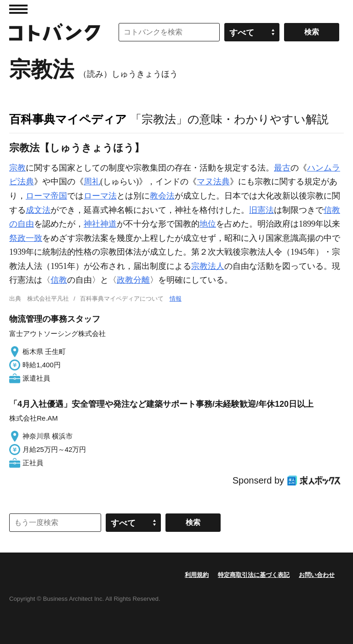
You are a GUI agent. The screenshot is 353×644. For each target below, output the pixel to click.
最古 (282, 168)
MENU (18, 9)
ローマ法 (100, 196)
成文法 (38, 210)
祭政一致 (26, 238)
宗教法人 (208, 266)
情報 (176, 299)
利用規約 (197, 575)
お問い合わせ (317, 575)
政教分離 (133, 280)
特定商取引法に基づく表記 (254, 575)
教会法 (162, 196)
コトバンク (55, 32)
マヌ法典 (213, 182)
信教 (59, 280)
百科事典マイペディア (68, 119)
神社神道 (100, 224)
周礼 (92, 182)
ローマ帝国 (46, 196)
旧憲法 (262, 210)
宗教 (17, 168)
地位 (208, 224)
